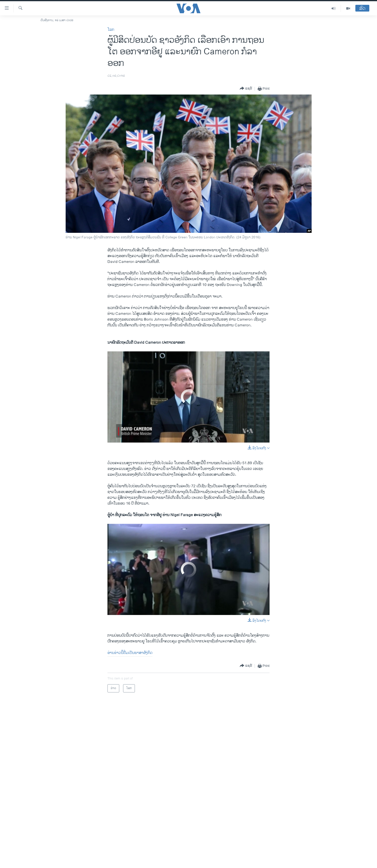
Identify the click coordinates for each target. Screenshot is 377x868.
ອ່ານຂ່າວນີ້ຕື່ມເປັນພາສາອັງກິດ (130, 653)
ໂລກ (111, 30)
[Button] (246, 89)
